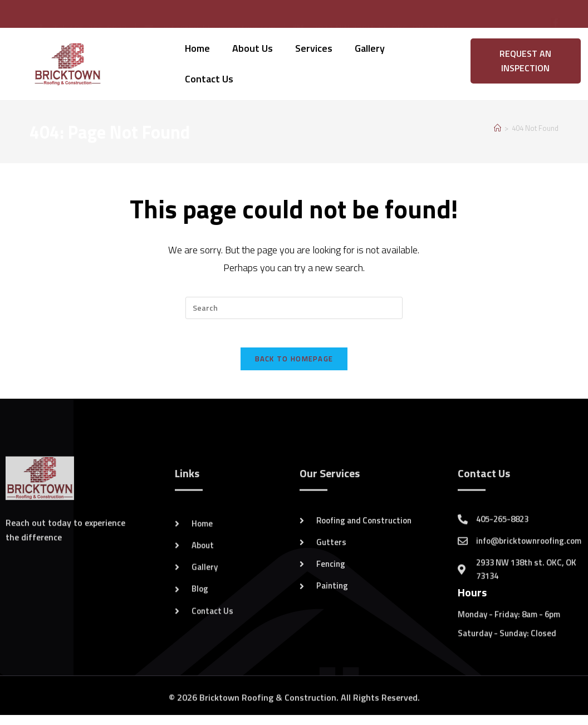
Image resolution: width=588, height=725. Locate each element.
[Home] (498, 128)
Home (197, 48)
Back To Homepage (294, 364)
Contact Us (209, 79)
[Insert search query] (294, 308)
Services (314, 48)
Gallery (370, 48)
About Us (253, 48)
